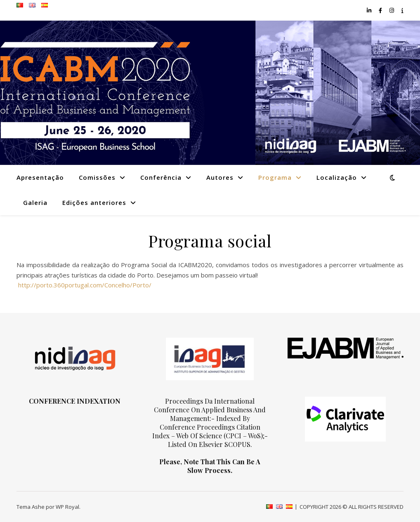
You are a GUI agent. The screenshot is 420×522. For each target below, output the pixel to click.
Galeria (35, 202)
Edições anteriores (94, 202)
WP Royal (67, 507)
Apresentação (40, 177)
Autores (220, 177)
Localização (337, 177)
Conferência (161, 177)
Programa (275, 177)
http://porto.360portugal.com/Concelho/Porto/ (84, 285)
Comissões (97, 177)
